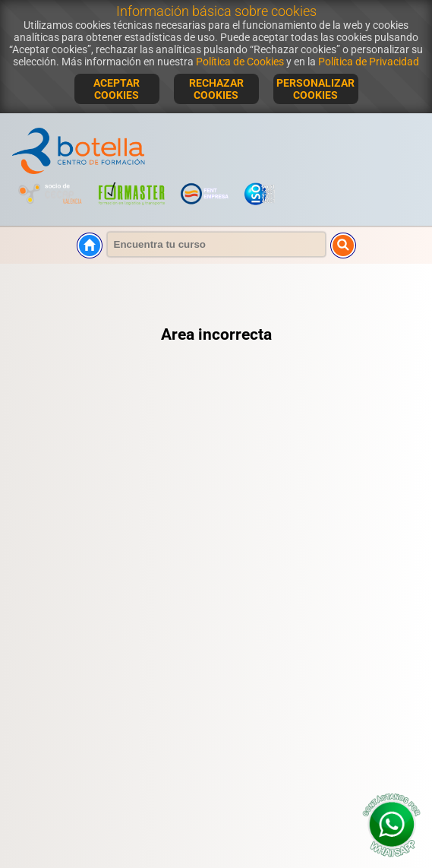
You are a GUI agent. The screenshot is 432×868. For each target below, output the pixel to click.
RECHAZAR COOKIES (216, 89)
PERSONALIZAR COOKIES (315, 89)
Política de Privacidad (369, 62)
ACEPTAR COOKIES (117, 89)
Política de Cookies (240, 62)
